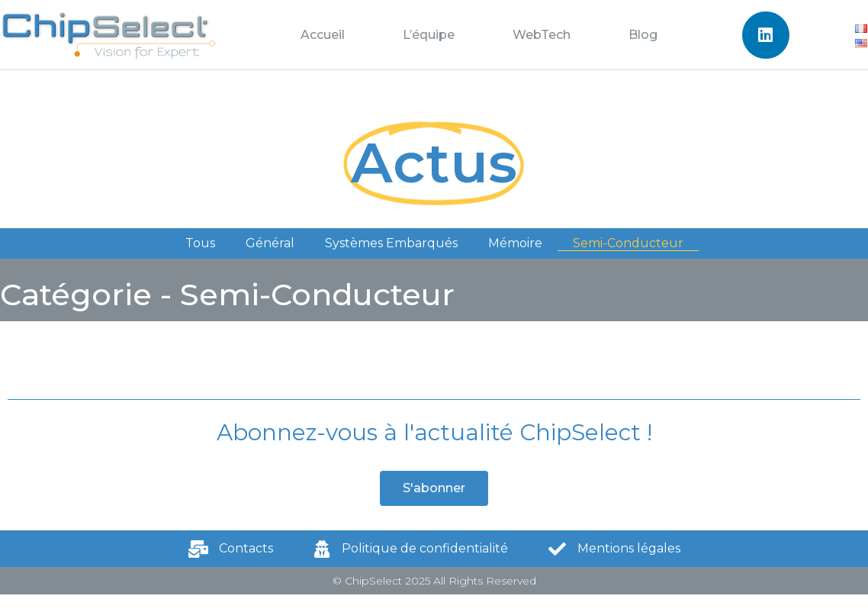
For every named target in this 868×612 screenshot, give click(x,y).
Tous (200, 243)
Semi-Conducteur (628, 243)
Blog (643, 35)
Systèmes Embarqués (391, 243)
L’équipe (429, 35)
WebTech (542, 35)
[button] (434, 488)
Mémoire (515, 243)
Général (270, 243)
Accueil (323, 35)
